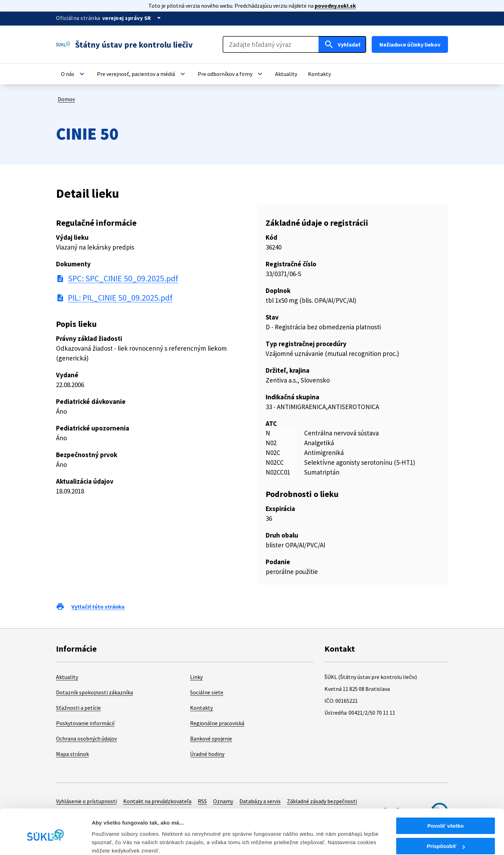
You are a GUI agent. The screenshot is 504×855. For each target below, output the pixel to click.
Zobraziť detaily (112, 841)
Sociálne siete (207, 692)
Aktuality (67, 677)
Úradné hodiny (207, 754)
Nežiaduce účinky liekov (410, 44)
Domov (66, 99)
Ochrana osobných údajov (86, 738)
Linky (196, 677)
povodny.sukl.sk (335, 6)
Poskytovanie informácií (85, 723)
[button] (73, 74)
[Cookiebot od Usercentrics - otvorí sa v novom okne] (45, 841)
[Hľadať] (342, 44)
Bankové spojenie (211, 738)
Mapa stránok (72, 754)
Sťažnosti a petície (78, 708)
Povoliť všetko (446, 797)
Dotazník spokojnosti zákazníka (94, 692)
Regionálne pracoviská (217, 723)
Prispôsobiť (446, 817)
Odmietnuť (445, 838)
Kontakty (201, 708)
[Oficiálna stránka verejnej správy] (133, 18)
